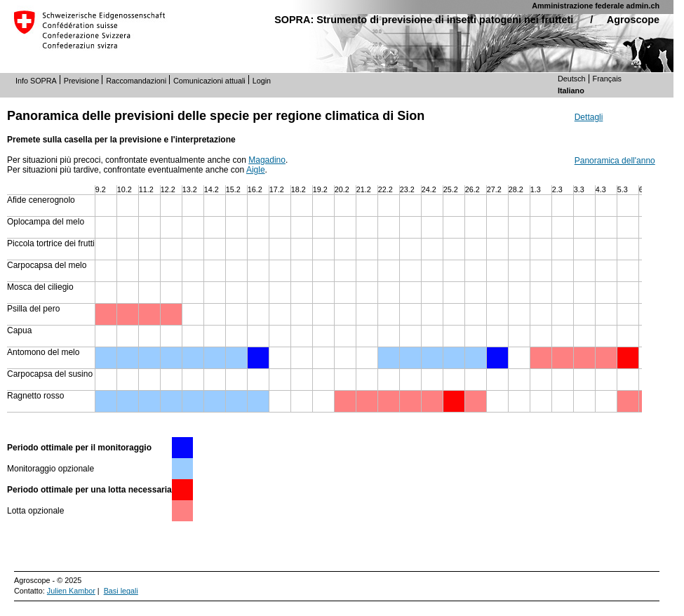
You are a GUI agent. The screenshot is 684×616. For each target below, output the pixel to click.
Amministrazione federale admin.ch (596, 6)
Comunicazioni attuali (209, 81)
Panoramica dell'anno (615, 161)
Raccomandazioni (136, 81)
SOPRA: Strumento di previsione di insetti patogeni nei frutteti (424, 20)
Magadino (267, 160)
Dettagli (589, 117)
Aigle (256, 170)
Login (262, 81)
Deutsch (572, 79)
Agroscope (633, 20)
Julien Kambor (71, 591)
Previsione (81, 81)
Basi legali (121, 591)
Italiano (571, 91)
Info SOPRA (36, 81)
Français (607, 79)
